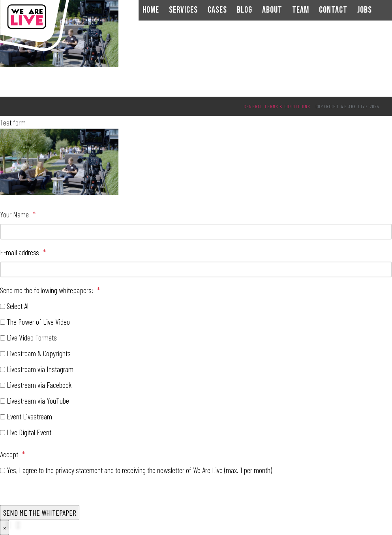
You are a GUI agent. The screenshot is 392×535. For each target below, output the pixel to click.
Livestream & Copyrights (39, 353)
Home (151, 10)
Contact (333, 10)
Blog (245, 10)
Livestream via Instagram (40, 369)
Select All (18, 306)
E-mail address (23, 252)
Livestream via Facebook (39, 385)
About (272, 10)
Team (301, 10)
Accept (12, 454)
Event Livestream (29, 416)
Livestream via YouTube (38, 400)
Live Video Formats (32, 337)
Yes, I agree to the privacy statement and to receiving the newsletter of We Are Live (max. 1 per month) (139, 470)
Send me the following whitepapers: (50, 290)
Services (183, 10)
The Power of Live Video (38, 322)
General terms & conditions (277, 106)
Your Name (18, 214)
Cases (217, 10)
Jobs (365, 10)
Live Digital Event (29, 432)
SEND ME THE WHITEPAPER (40, 513)
